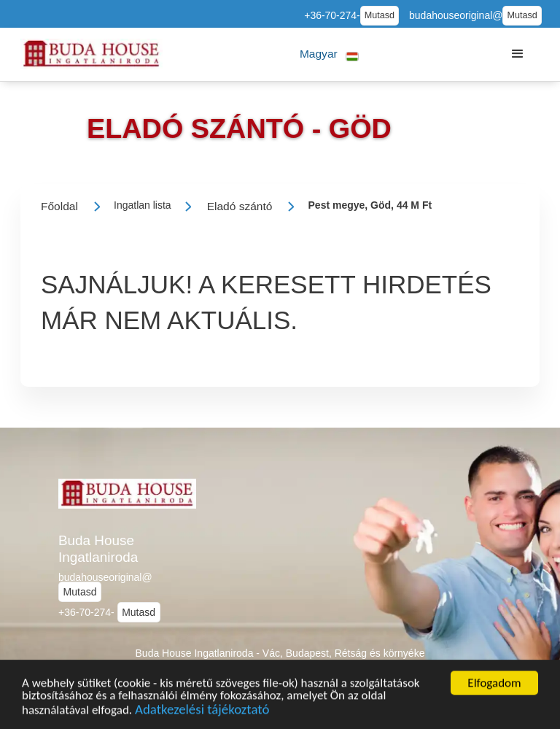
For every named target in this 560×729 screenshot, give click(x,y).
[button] (329, 54)
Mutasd (380, 15)
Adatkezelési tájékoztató (202, 711)
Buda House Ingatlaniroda (98, 549)
